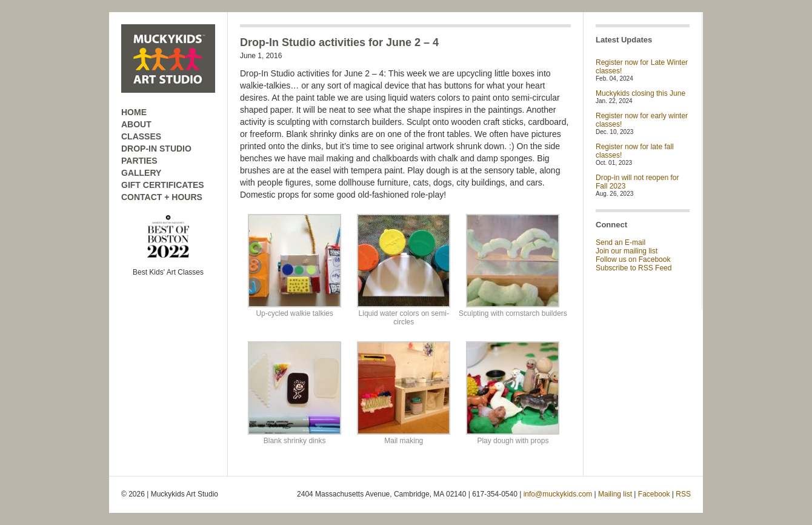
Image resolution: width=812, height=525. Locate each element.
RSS (683, 494)
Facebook (654, 494)
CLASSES (141, 136)
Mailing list (615, 494)
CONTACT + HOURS (162, 197)
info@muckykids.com (558, 494)
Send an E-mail (621, 242)
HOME (134, 112)
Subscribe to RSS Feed (634, 268)
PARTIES (139, 161)
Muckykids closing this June (641, 93)
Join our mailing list (627, 251)
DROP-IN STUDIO (156, 149)
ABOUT (136, 124)
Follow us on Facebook (633, 259)
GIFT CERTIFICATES (163, 185)
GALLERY (141, 173)
